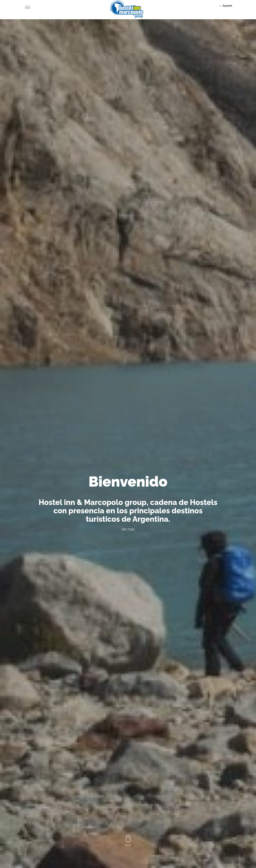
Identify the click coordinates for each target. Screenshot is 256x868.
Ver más (128, 529)
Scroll (128, 841)
